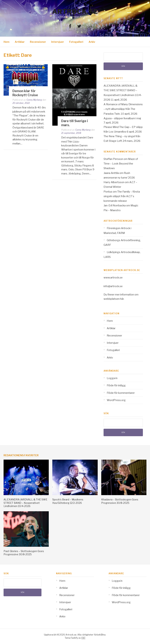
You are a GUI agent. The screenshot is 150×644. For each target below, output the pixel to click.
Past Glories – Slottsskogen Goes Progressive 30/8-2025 (24, 553)
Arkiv (92, 42)
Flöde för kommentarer (121, 393)
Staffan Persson (113, 159)
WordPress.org (116, 400)
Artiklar (20, 42)
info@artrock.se (113, 286)
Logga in (112, 378)
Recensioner (38, 42)
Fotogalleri (76, 42)
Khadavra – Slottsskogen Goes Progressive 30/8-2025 (120, 501)
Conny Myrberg (34, 100)
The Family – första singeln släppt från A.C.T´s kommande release (122, 196)
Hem (6, 42)
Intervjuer (58, 42)
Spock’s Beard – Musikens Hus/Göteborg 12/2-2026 (68, 501)
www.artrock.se (113, 278)
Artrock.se (75, 12)
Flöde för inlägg (116, 385)
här (122, 299)
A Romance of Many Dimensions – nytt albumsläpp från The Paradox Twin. (123, 109)
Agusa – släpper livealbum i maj (122, 118)
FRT (83, 638)
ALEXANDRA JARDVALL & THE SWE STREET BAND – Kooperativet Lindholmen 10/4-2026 (25, 503)
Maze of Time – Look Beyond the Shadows (121, 164)
